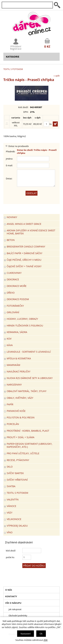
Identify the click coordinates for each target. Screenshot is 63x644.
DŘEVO (11, 293)
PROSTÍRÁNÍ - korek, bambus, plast (28, 431)
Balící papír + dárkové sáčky (25, 253)
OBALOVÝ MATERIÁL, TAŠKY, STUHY (27, 391)
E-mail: (9, 165)
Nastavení (26, 634)
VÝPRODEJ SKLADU (17, 526)
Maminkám (13, 365)
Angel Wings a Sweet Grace (24, 224)
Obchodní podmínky (18, 615)
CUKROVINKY (14, 273)
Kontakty (11, 596)
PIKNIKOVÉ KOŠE (16, 411)
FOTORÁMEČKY (15, 306)
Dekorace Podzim (18, 299)
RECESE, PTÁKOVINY (18, 460)
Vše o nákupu (13, 603)
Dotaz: (9, 178)
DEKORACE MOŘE (17, 286)
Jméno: (9, 159)
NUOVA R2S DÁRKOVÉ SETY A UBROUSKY (30, 378)
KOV (9, 339)
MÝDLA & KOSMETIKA (19, 358)
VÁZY (10, 513)
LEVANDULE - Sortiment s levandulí (29, 352)
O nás (9, 590)
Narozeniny (14, 385)
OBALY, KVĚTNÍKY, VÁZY (20, 398)
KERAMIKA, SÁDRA (17, 332)
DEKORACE (13, 279)
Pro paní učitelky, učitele (23, 453)
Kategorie (13, 57)
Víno (10, 532)
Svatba (11, 486)
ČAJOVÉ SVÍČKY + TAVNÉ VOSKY (24, 266)
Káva (10, 345)
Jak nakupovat (15, 609)
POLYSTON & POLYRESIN (21, 417)
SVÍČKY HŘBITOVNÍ (17, 480)
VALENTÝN (13, 499)
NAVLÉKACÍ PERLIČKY (19, 371)
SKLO (10, 467)
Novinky (12, 217)
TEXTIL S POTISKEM (13, 69)
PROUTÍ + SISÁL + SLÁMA (20, 437)
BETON (11, 240)
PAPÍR (10, 404)
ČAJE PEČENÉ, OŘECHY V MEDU (24, 260)
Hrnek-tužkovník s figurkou (25, 326)
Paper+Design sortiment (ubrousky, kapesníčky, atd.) (30, 445)
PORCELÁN (13, 424)
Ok (41, 634)
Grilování (13, 312)
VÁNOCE (11, 506)
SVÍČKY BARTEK (15, 473)
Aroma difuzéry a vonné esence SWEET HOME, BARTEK (31, 232)
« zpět (57, 76)
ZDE (46, 640)
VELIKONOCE (14, 519)
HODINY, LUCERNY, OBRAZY (22, 319)
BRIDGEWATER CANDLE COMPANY (26, 247)
